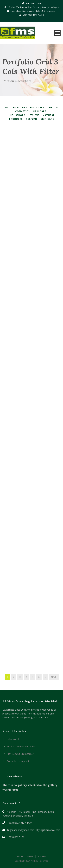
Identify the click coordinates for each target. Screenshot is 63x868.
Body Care (37, 107)
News (30, 856)
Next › (54, 677)
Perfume (32, 119)
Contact (42, 856)
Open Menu (57, 33)
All (8, 107)
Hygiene (34, 115)
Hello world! (13, 739)
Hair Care (40, 111)
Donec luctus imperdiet (19, 761)
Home (20, 856)
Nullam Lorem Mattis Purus (21, 747)
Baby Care (20, 107)
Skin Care (47, 119)
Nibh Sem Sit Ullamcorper (20, 754)
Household (18, 115)
